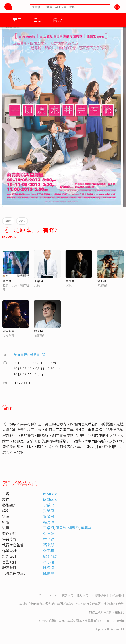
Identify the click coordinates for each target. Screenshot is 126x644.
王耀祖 (38, 281)
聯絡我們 (82, 595)
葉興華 (70, 281)
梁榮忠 (49, 505)
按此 (121, 612)
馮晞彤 (49, 545)
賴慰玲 (74, 528)
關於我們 (67, 595)
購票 (37, 20)
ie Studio (9, 236)
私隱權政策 (99, 595)
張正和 (102, 281)
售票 (57, 20)
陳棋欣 (49, 567)
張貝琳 (7, 281)
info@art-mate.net (106, 621)
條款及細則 (117, 595)
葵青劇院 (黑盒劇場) (29, 354)
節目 (17, 20)
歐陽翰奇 (8, 331)
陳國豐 (49, 573)
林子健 (49, 539)
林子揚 (38, 331)
